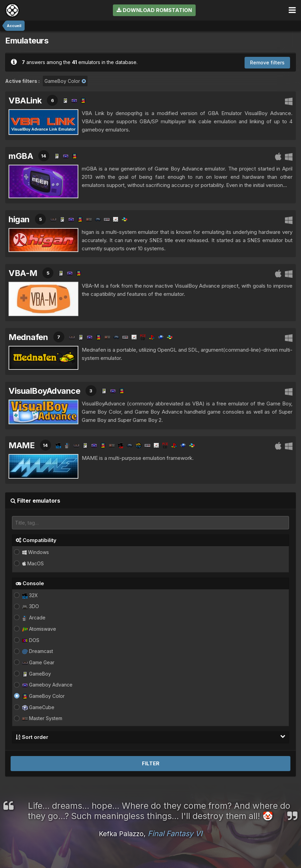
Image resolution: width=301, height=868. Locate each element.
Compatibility (36, 540)
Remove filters (267, 62)
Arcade (34, 618)
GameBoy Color (43, 696)
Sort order (150, 737)
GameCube (38, 707)
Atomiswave (39, 629)
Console (30, 583)
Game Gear (38, 662)
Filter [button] (151, 763)
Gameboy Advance (47, 685)
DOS (31, 640)
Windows (36, 552)
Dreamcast (38, 651)
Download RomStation (154, 10)
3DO (31, 606)
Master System (42, 718)
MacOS (33, 563)
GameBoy (37, 674)
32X (30, 595)
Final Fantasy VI (175, 833)
